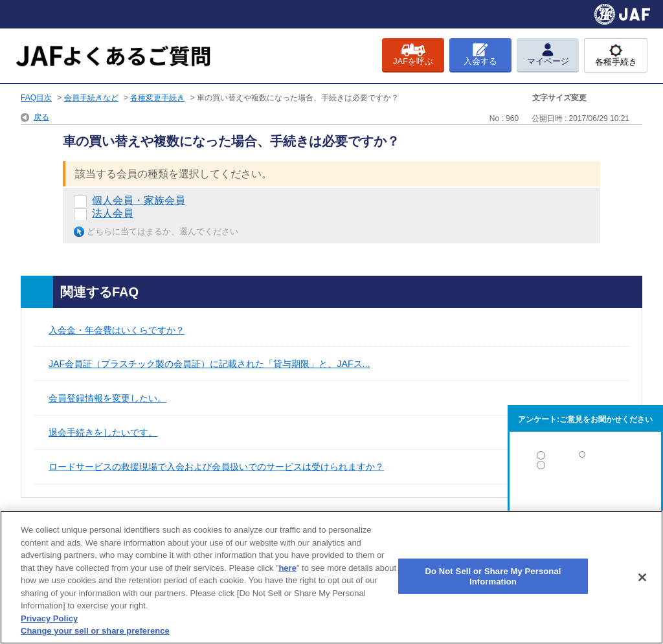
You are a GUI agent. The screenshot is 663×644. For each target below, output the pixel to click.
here (287, 568)
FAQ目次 (36, 98)
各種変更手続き (157, 98)
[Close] (642, 577)
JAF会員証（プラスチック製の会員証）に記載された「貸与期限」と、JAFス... (209, 364)
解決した (585, 458)
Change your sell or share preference (95, 631)
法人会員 (113, 213)
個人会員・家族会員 (139, 200)
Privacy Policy (49, 618)
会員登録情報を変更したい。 (107, 398)
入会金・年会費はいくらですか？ (117, 330)
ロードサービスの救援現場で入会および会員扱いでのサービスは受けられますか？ (216, 467)
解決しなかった (585, 501)
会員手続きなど (91, 98)
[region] (331, 577)
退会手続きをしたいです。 (103, 432)
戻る (41, 117)
